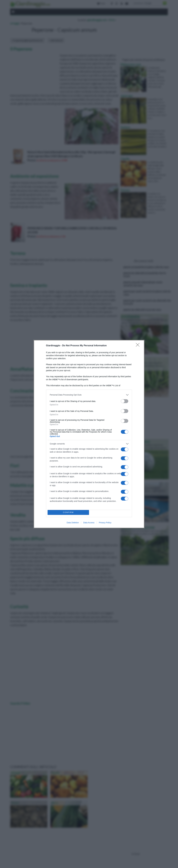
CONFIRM (68, 512)
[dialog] (89, 434)
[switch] (125, 401)
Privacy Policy (105, 523)
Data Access (89, 523)
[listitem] (89, 395)
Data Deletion (73, 523)
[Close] (139, 346)
